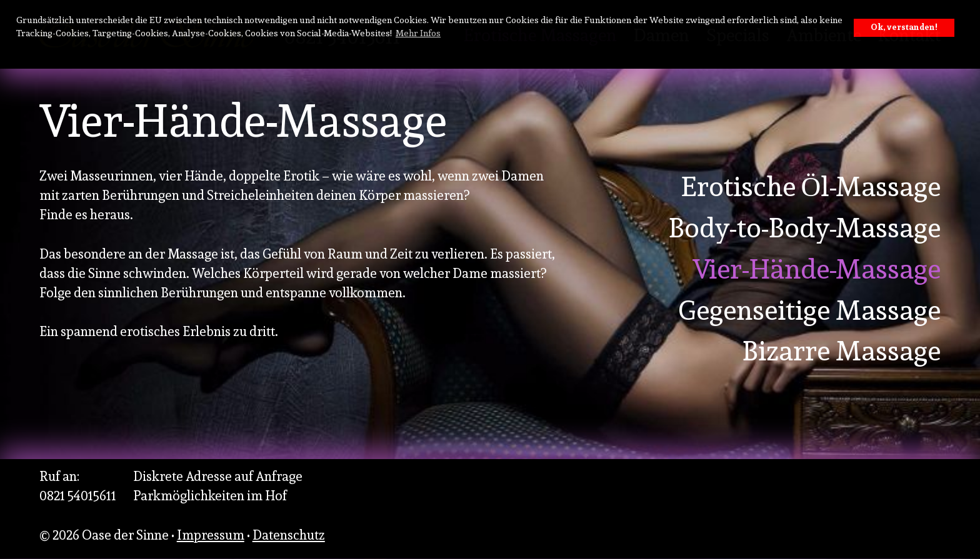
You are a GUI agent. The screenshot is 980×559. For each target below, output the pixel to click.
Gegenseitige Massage (809, 310)
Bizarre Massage (841, 351)
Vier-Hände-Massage (817, 269)
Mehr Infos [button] (418, 33)
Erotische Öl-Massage (811, 187)
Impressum (211, 535)
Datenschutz (289, 535)
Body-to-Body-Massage (804, 228)
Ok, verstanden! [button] (904, 27)
